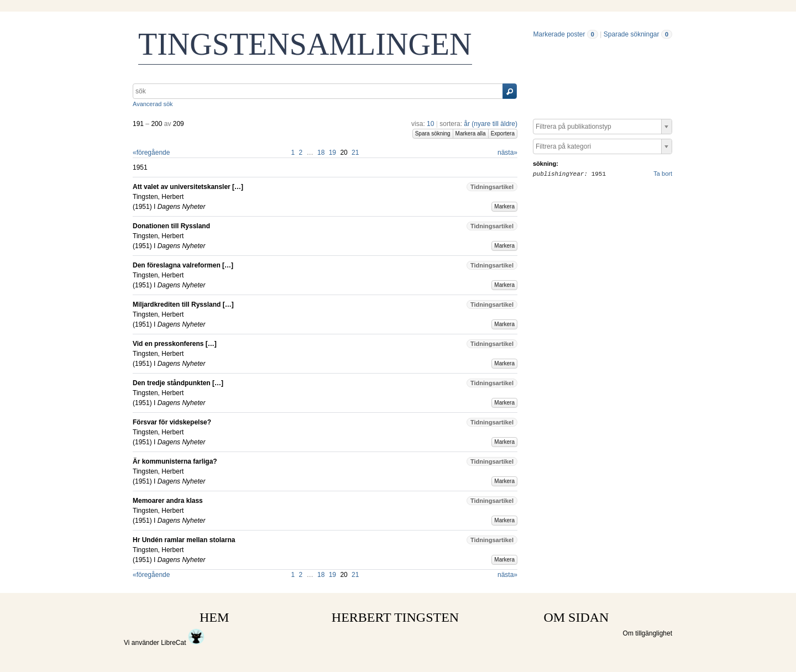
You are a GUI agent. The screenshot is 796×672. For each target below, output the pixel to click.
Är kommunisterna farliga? (175, 461)
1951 (142, 207)
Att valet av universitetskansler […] (188, 187)
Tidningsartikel (492, 187)
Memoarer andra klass (168, 501)
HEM (214, 617)
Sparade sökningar (632, 34)
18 (321, 153)
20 (344, 153)
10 (430, 124)
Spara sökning (433, 133)
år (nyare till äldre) (491, 124)
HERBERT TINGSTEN (395, 617)
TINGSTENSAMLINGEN (305, 44)
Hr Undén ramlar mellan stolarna (184, 540)
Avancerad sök (153, 104)
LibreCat (183, 643)
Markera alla (471, 133)
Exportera (503, 133)
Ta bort (663, 174)
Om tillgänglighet (648, 633)
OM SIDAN (576, 617)
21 (355, 153)
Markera (504, 206)
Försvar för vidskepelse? (172, 422)
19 (332, 153)
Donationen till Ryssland (171, 226)
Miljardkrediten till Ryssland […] (183, 305)
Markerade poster (559, 34)
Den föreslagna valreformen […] (183, 265)
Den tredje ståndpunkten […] (178, 383)
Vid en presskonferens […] (175, 344)
